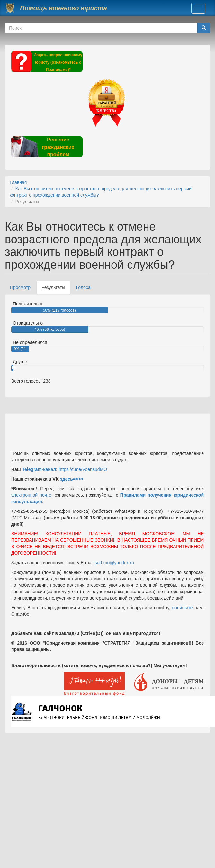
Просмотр (20, 287)
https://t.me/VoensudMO (82, 469)
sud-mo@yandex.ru (114, 563)
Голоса (83, 287)
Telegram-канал (39, 469)
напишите (182, 608)
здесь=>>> (72, 479)
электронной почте (31, 495)
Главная (18, 182)
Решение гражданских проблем (58, 147)
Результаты (56, 289)
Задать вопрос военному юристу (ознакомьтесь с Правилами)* (58, 62)
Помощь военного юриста (63, 8)
